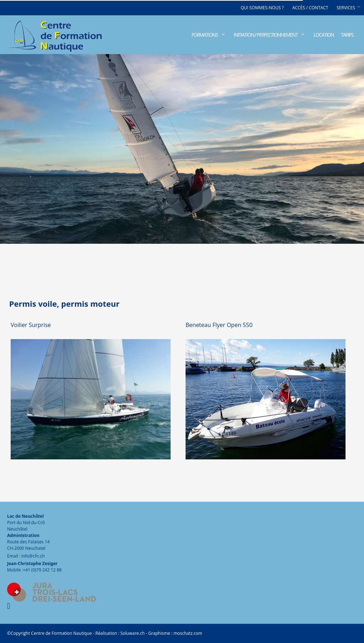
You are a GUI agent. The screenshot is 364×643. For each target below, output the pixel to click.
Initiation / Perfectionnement (266, 35)
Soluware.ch (133, 633)
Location (324, 35)
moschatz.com (187, 633)
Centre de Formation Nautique (61, 633)
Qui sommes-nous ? (262, 8)
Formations (205, 35)
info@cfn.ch (33, 556)
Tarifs (347, 35)
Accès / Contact (310, 8)
